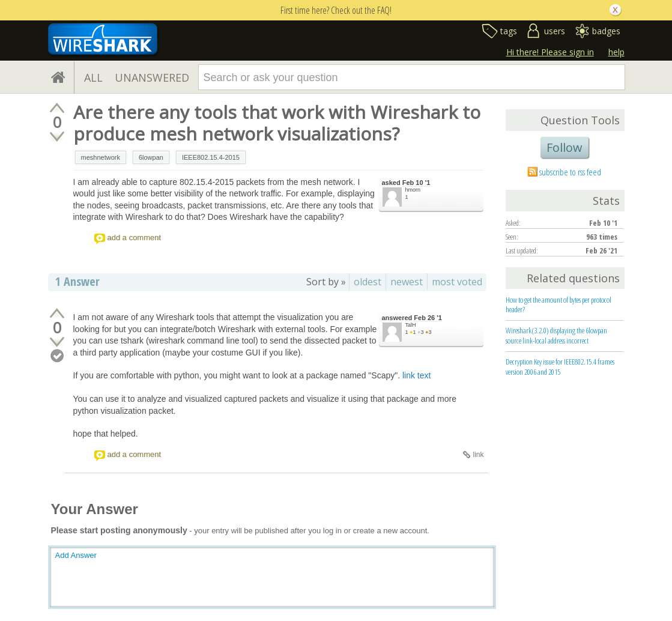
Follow (565, 147)
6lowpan (151, 157)
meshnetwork (101, 157)
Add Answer (76, 555)
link (478, 455)
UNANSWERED (152, 77)
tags (509, 31)
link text (416, 375)
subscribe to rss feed (570, 172)
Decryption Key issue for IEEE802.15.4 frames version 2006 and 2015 (560, 367)
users (555, 31)
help (616, 52)
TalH (411, 325)
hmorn (413, 190)
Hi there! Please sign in (550, 52)
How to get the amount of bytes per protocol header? (558, 305)
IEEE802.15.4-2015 (211, 157)
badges (606, 31)
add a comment (135, 238)
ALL (93, 77)
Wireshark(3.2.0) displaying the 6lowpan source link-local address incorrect (556, 335)
